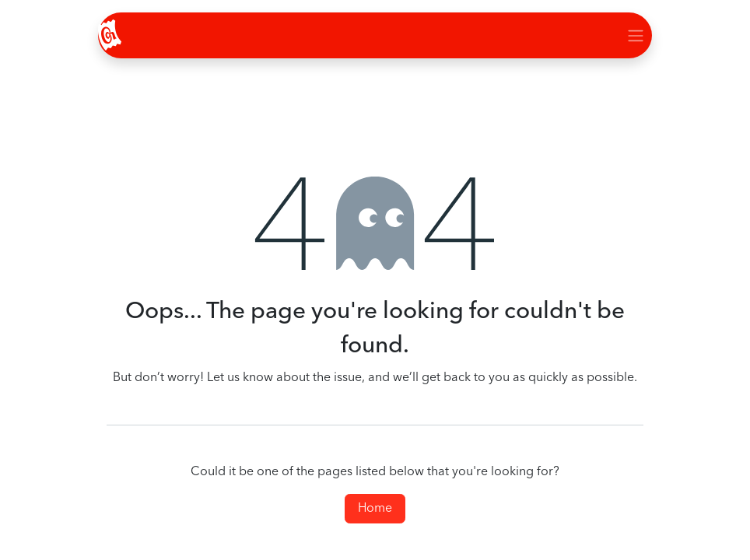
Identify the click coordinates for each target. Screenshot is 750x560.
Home (375, 509)
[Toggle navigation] (636, 35)
